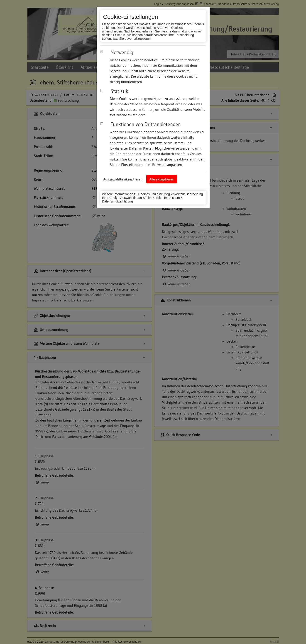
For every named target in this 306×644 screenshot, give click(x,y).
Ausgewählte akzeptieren (123, 179)
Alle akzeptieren (162, 179)
